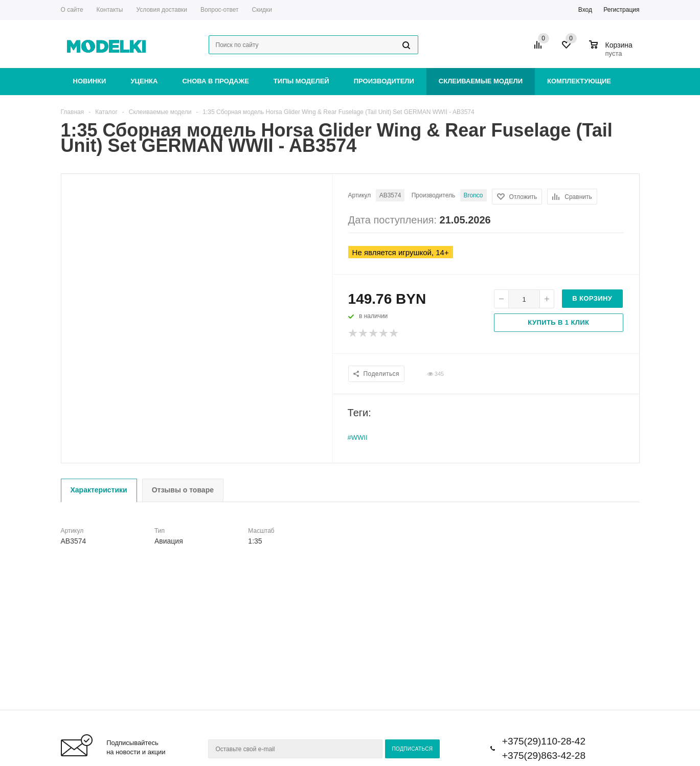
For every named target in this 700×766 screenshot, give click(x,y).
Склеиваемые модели (481, 81)
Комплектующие (579, 81)
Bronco (473, 195)
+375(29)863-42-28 (544, 756)
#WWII (358, 437)
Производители (384, 81)
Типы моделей (301, 81)
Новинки (90, 81)
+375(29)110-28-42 (544, 741)
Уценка (144, 81)
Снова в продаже (215, 81)
